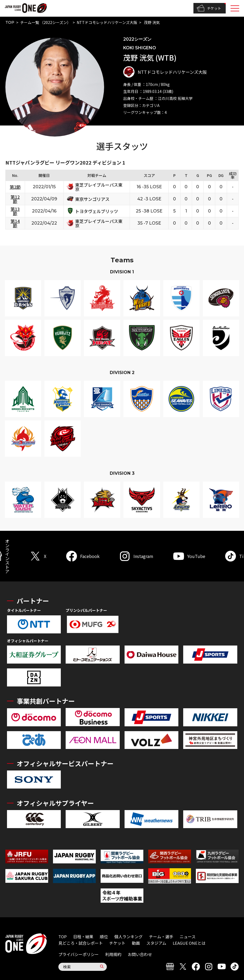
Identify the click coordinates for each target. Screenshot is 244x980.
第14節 (15, 223)
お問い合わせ (140, 954)
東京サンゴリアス (92, 199)
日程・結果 (83, 937)
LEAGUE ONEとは (189, 943)
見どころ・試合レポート (81, 943)
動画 (136, 943)
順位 (104, 937)
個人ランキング (128, 937)
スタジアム (156, 943)
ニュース (188, 937)
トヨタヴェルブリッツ (97, 211)
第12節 (15, 199)
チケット (209, 8)
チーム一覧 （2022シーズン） (45, 22)
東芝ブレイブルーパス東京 (99, 187)
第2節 (15, 187)
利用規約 (113, 954)
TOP (10, 22)
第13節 (15, 211)
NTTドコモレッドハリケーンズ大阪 (107, 22)
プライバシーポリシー (79, 954)
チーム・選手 (161, 937)
